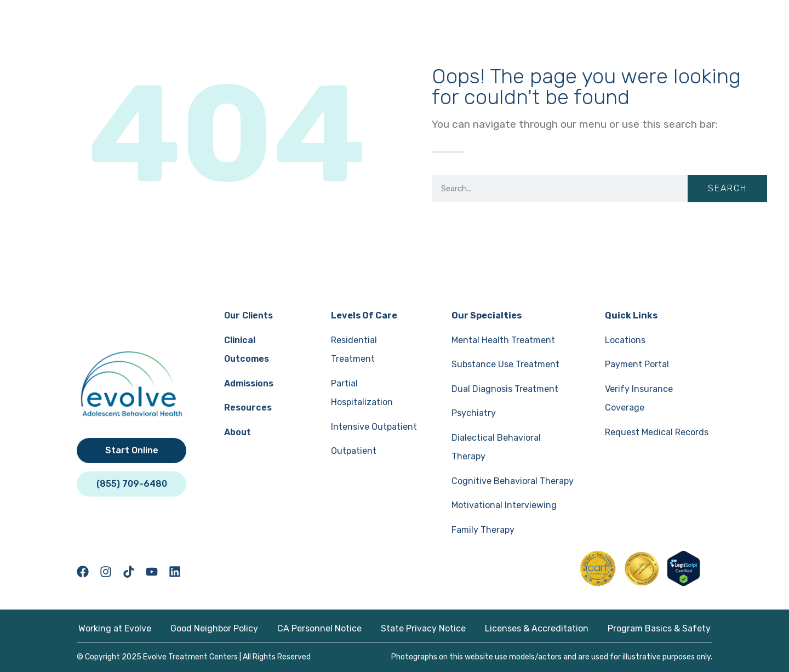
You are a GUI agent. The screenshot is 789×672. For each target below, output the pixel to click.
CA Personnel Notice (319, 628)
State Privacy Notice (423, 628)
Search (727, 188)
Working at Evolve (115, 628)
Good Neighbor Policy (214, 628)
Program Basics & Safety (659, 628)
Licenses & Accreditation (537, 628)
